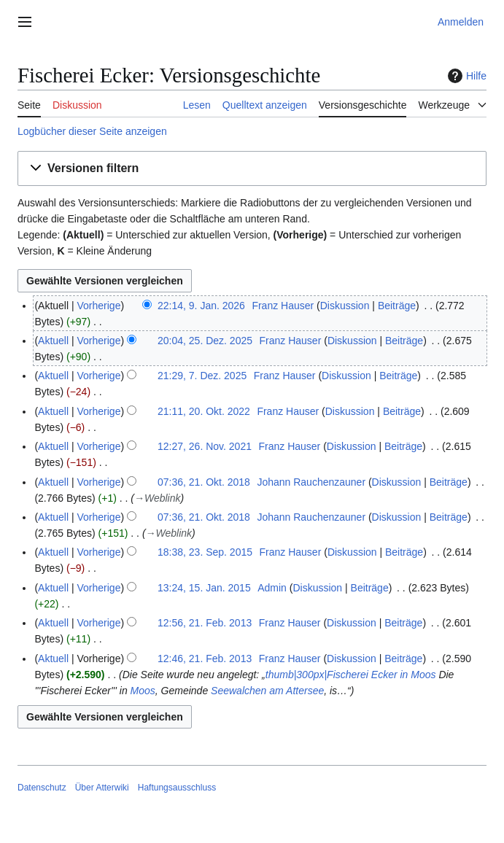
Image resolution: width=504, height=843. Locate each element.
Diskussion (345, 306)
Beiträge (397, 306)
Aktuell (53, 341)
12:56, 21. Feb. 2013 (205, 623)
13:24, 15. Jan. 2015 (204, 588)
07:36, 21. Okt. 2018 (204, 482)
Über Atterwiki (102, 788)
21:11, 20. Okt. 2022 (204, 411)
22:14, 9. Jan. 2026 (201, 306)
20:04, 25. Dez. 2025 (205, 341)
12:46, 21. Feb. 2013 (205, 659)
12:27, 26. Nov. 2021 (205, 446)
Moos (143, 691)
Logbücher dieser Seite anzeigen (92, 131)
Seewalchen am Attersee (267, 691)
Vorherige (99, 306)
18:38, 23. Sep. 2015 (205, 552)
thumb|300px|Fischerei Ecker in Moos (351, 675)
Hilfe (465, 76)
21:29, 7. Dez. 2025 (202, 376)
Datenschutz (42, 788)
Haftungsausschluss (177, 788)
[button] (252, 169)
